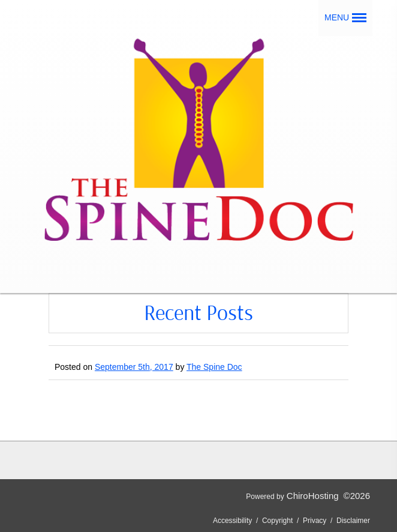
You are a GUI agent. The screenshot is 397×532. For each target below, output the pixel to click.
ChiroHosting (313, 496)
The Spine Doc (214, 367)
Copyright (277, 521)
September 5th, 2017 (134, 367)
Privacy (315, 521)
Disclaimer (353, 521)
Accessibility (232, 521)
